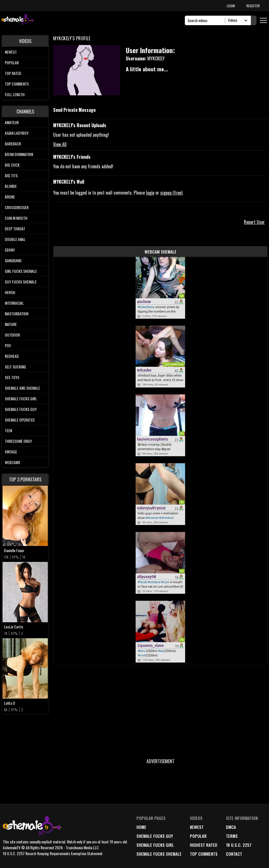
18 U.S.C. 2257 (239, 845)
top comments (204, 854)
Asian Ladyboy (17, 133)
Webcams (12, 462)
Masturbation (16, 314)
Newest (11, 52)
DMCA (231, 827)
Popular (12, 62)
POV (8, 345)
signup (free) (171, 193)
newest (197, 827)
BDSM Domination (19, 154)
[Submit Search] (254, 20)
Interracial (14, 303)
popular (198, 836)
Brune (10, 197)
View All (60, 144)
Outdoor (12, 335)
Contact (234, 854)
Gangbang (13, 260)
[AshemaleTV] (18, 20)
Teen (8, 430)
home (141, 827)
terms (232, 836)
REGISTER (253, 6)
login (150, 193)
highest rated (204, 845)
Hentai (10, 292)
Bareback (13, 144)
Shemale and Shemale (22, 388)
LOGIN (231, 6)
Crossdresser (17, 207)
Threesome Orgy (18, 441)
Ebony (10, 250)
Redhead (12, 356)
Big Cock (12, 165)
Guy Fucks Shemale (21, 282)
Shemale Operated (20, 420)
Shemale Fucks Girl (21, 398)
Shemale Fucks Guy (21, 409)
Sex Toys (12, 377)
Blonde (11, 186)
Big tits (11, 175)
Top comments (17, 84)
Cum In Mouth (16, 218)
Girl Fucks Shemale (21, 271)
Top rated (13, 73)
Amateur (12, 122)
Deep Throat (15, 229)
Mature (11, 324)
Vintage (11, 452)
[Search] (207, 20)
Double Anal (15, 239)
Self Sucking (15, 367)
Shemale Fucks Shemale (159, 854)
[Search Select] (237, 20)
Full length (15, 94)
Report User (254, 222)
